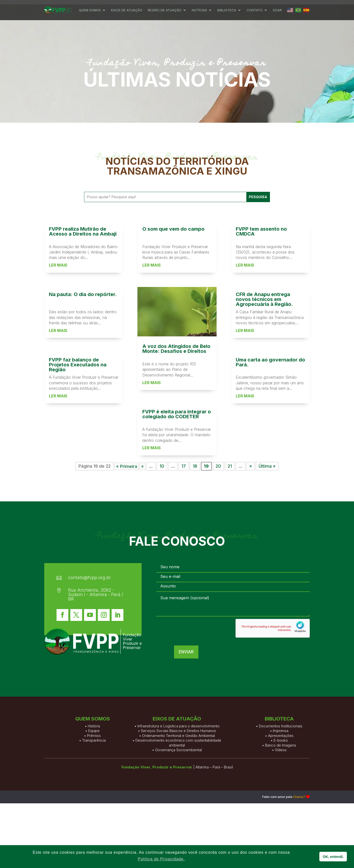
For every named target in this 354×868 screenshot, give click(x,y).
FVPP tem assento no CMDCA (261, 443)
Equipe (94, 757)
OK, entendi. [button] (333, 857)
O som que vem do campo (173, 440)
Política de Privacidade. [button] (161, 859)
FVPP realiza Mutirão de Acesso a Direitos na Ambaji (83, 443)
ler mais (58, 476)
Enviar (327, 656)
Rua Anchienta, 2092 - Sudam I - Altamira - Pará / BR (96, 599)
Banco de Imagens (281, 779)
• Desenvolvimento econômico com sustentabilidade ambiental (177, 777)
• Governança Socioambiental (177, 784)
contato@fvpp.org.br (89, 582)
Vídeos (281, 784)
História (94, 752)
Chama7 (299, 801)
